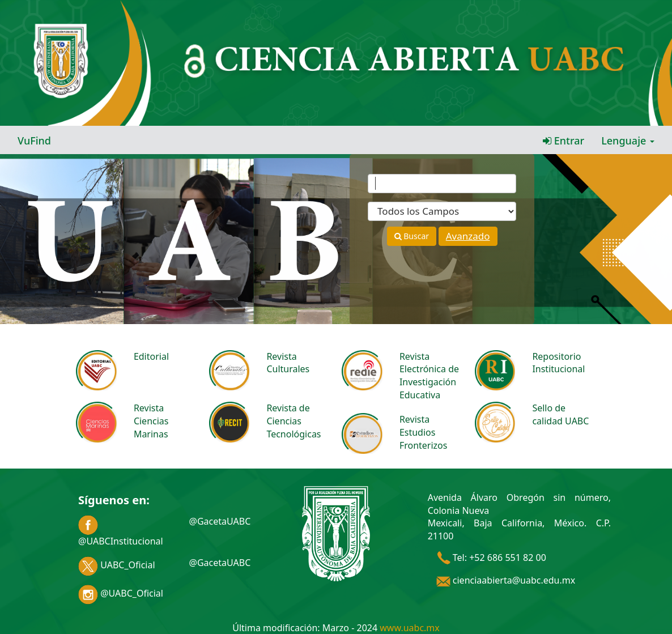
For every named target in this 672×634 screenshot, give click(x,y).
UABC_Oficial (117, 565)
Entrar (563, 141)
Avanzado (468, 236)
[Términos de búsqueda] (442, 184)
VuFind (34, 141)
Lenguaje (628, 141)
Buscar (412, 236)
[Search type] (442, 211)
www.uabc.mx (409, 628)
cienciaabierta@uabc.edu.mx (506, 580)
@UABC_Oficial (121, 593)
